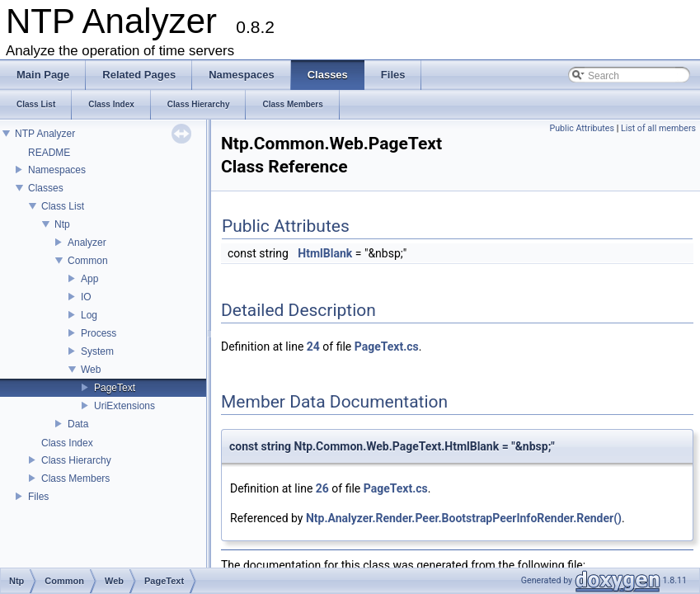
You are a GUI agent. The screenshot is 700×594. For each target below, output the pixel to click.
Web (91, 370)
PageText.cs (387, 346)
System (97, 351)
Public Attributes (582, 128)
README (49, 153)
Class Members (75, 478)
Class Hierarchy (76, 460)
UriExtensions (124, 406)
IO (86, 297)
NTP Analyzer (45, 134)
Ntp (62, 224)
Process (99, 333)
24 (313, 346)
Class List (63, 206)
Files (38, 497)
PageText (115, 388)
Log (89, 315)
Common (88, 261)
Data (78, 424)
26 (322, 488)
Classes (46, 188)
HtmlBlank (325, 253)
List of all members (658, 128)
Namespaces (57, 170)
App (89, 279)
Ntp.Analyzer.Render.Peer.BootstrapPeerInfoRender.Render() (464, 518)
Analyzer (87, 243)
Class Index (67, 443)
